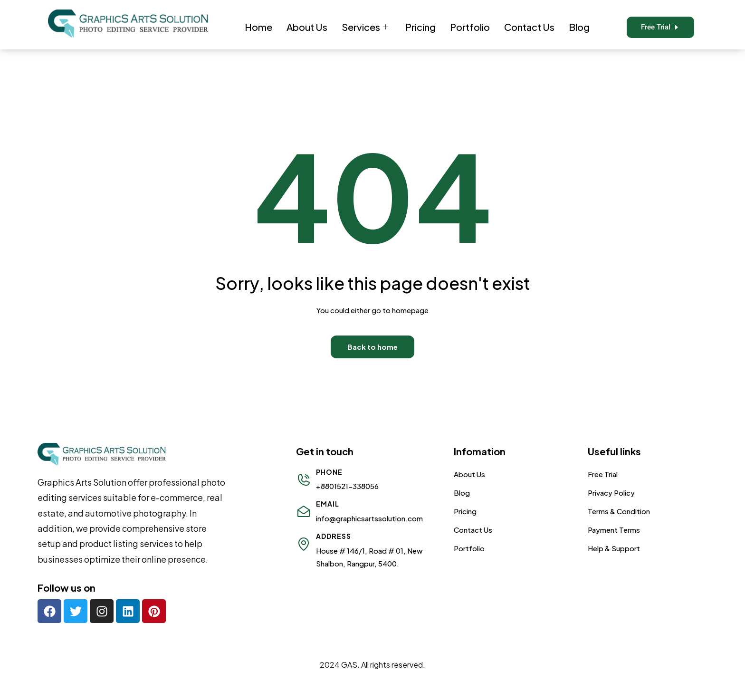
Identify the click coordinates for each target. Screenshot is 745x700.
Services (365, 27)
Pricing (420, 27)
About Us (307, 27)
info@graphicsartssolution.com (369, 518)
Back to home (372, 347)
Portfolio (470, 27)
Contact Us (529, 27)
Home (258, 27)
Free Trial (603, 474)
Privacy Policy (611, 493)
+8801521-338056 (347, 486)
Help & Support (614, 548)
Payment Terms (614, 530)
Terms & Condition (619, 511)
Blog (579, 27)
